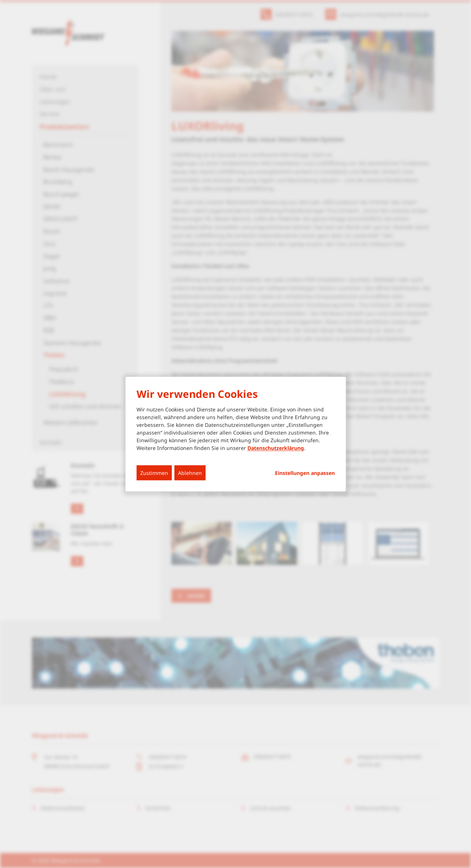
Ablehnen (190, 473)
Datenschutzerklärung (276, 448)
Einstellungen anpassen (305, 473)
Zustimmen (154, 473)
